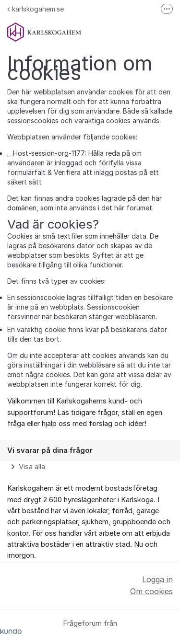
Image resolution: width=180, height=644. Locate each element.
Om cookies (151, 591)
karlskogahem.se (36, 9)
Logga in (157, 579)
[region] (90, 456)
